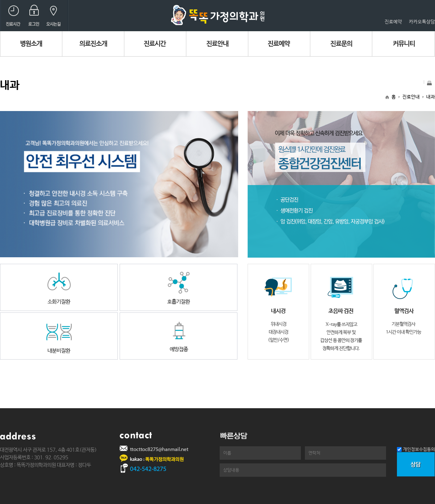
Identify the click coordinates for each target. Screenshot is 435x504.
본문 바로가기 (0, 0)
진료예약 (393, 22)
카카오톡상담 (422, 22)
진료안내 (411, 97)
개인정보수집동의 (419, 450)
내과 (431, 97)
